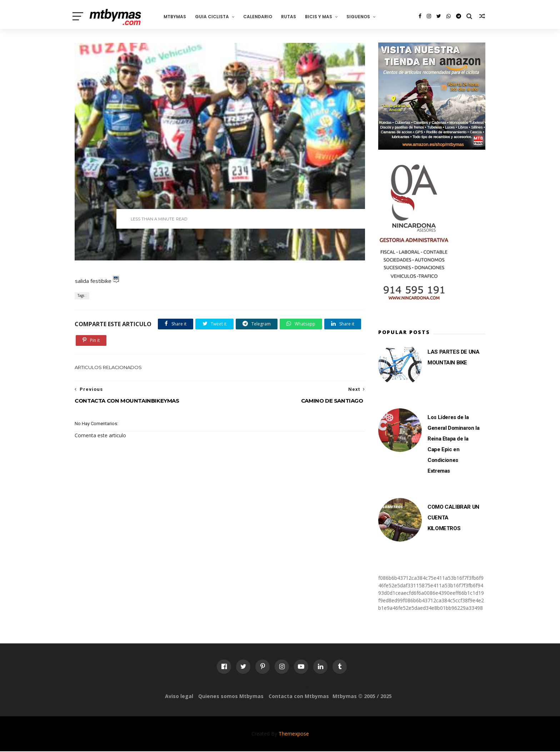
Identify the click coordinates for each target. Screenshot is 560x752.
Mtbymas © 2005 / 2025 (362, 697)
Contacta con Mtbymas (299, 697)
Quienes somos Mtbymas (231, 697)
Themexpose (294, 734)
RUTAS (292, 16)
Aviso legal (179, 697)
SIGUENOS (361, 16)
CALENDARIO (261, 16)
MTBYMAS (178, 16)
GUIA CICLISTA (215, 16)
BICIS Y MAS (322, 16)
